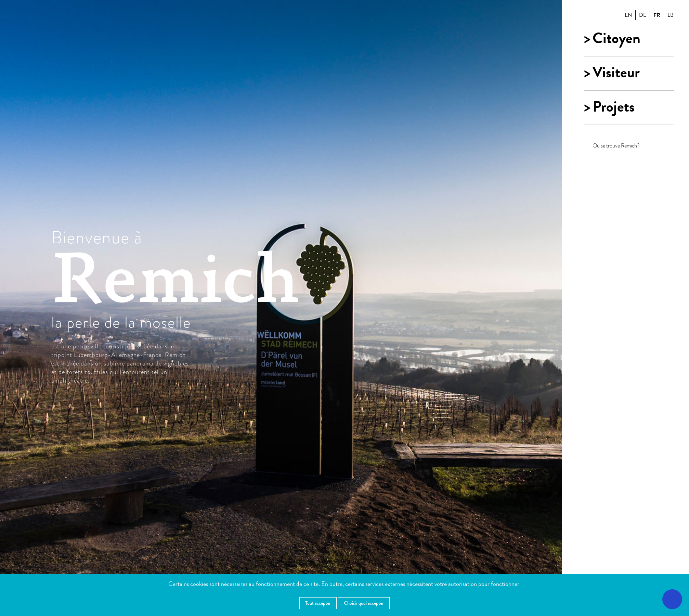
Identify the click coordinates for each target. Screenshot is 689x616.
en (628, 15)
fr (657, 15)
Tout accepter (318, 603)
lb (671, 15)
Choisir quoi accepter (364, 603)
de (643, 15)
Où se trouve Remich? (616, 146)
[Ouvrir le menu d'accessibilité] (672, 599)
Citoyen (616, 38)
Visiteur (616, 73)
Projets (614, 107)
